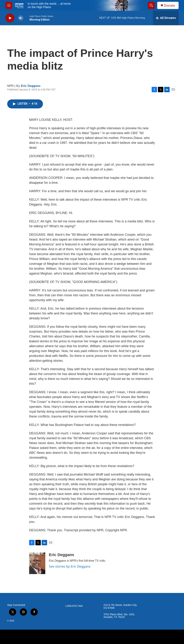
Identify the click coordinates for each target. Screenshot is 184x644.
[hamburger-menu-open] (9, 5)
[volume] (21, 18)
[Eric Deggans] (37, 563)
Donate (169, 5)
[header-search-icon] (151, 5)
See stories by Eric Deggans (70, 566)
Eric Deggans (31, 86)
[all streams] (166, 18)
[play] (10, 18)
